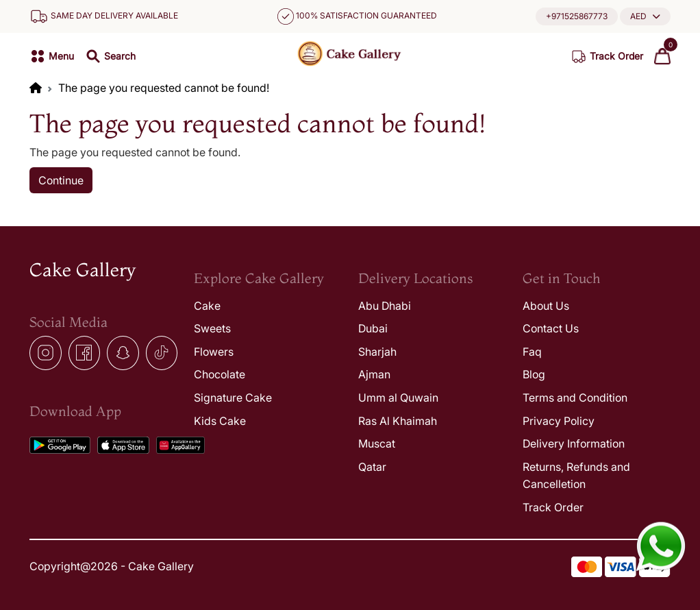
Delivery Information (574, 443)
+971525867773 (577, 16)
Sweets (212, 328)
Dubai (373, 328)
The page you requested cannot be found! (164, 88)
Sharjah (377, 352)
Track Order (553, 507)
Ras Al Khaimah (398, 421)
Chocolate (220, 374)
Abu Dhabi (385, 306)
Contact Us (551, 328)
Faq (532, 352)
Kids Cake (220, 421)
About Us (546, 306)
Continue (61, 180)
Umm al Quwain (398, 398)
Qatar (372, 467)
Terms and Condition (575, 398)
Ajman (374, 374)
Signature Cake (233, 398)
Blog (534, 374)
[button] (645, 16)
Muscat (377, 443)
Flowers (214, 352)
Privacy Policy (559, 421)
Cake (207, 306)
